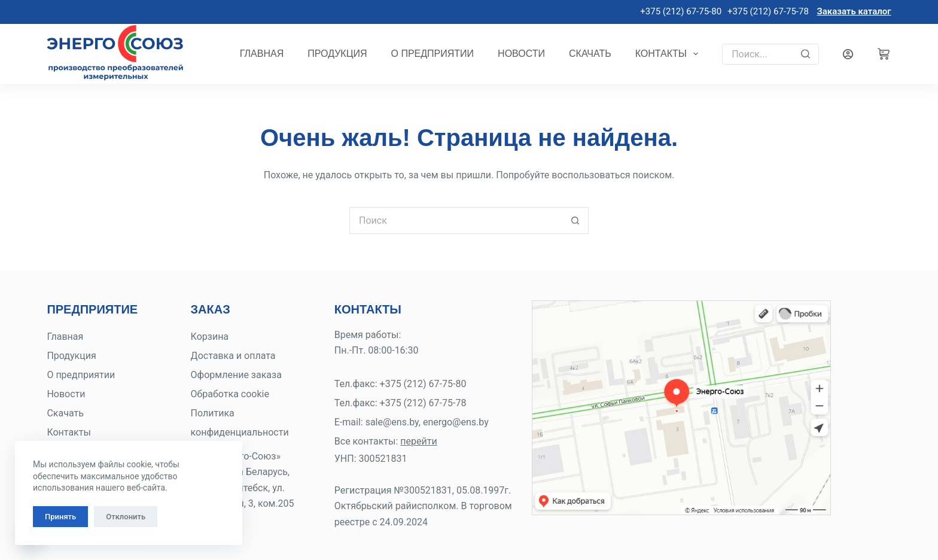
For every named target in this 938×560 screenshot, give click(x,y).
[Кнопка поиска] (575, 220)
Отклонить (126, 517)
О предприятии (433, 54)
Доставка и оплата (233, 356)
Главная (262, 54)
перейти (418, 441)
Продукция (337, 54)
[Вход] (848, 54)
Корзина (210, 337)
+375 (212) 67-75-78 (768, 11)
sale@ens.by (392, 422)
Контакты (669, 54)
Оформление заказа (236, 375)
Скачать (590, 54)
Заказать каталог (854, 11)
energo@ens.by (456, 422)
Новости (521, 54)
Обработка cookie (230, 394)
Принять (60, 517)
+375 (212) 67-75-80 (680, 11)
